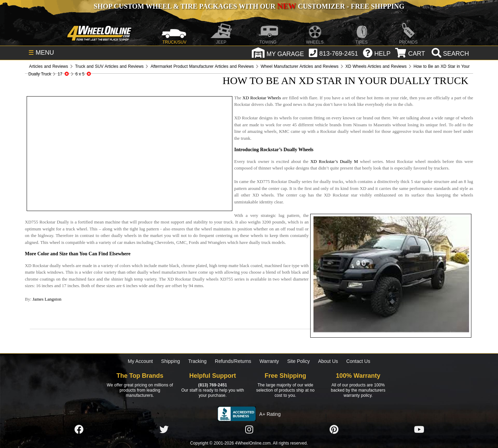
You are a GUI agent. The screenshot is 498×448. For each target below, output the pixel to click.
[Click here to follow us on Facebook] (79, 430)
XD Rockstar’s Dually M (334, 161)
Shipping (171, 361)
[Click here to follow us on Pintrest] (334, 430)
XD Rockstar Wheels (262, 98)
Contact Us (358, 361)
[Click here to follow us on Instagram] (249, 430)
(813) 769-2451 (213, 385)
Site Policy (298, 361)
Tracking (197, 361)
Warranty (269, 361)
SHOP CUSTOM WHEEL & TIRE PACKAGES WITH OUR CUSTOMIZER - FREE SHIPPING (249, 6)
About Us (328, 361)
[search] (449, 54)
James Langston (47, 299)
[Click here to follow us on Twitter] (164, 430)
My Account (140, 361)
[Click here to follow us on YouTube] (419, 430)
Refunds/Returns (233, 361)
